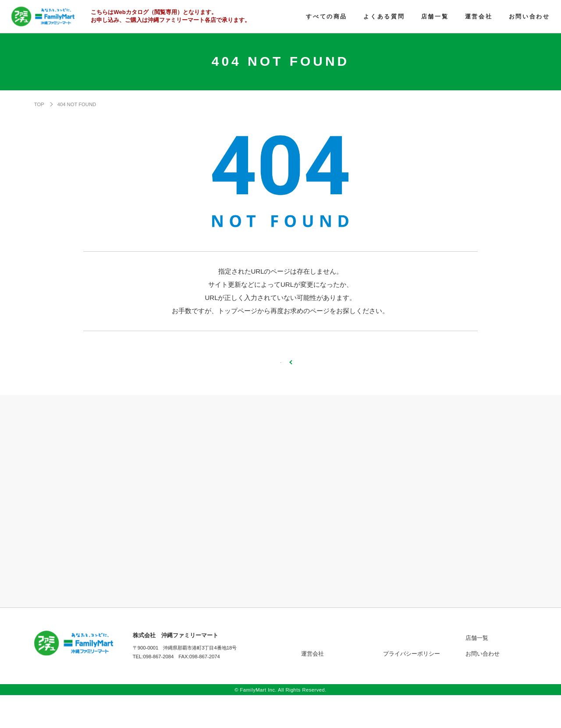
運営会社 (312, 687)
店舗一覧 (477, 671)
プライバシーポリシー (412, 687)
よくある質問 (400, 671)
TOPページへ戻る (280, 379)
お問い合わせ (483, 687)
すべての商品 (318, 671)
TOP (39, 104)
